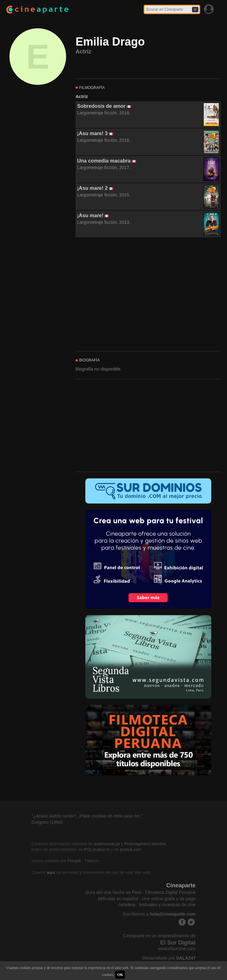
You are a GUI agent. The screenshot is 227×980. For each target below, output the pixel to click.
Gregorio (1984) (47, 822)
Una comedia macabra (104, 161)
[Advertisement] (148, 295)
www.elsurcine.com (177, 949)
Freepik (74, 861)
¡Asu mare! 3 (92, 133)
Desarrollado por (169, 958)
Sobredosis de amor (101, 106)
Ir (195, 10)
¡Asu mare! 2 (92, 188)
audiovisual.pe (107, 844)
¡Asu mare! (90, 215)
